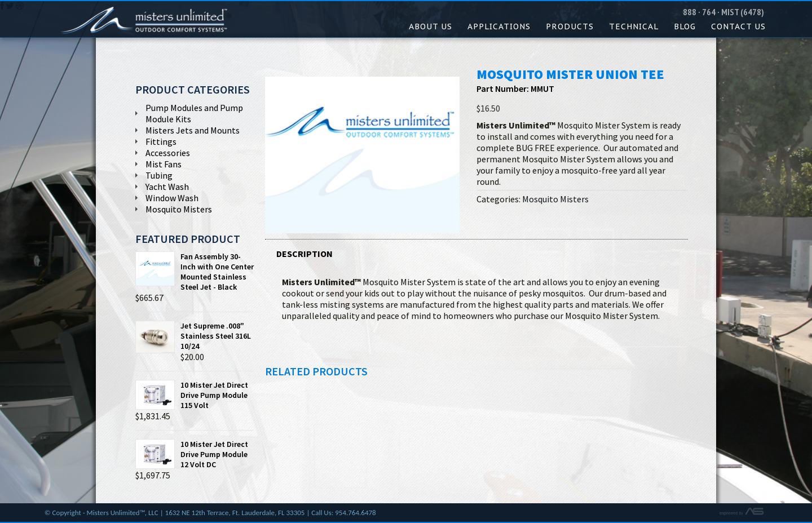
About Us (431, 26)
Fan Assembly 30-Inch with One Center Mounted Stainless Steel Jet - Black (195, 272)
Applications (499, 26)
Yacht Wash (167, 187)
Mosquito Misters (555, 199)
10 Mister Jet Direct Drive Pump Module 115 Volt (192, 395)
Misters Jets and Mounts (193, 130)
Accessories (168, 153)
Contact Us (738, 26)
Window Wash (172, 198)
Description (304, 254)
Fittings (161, 141)
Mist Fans (164, 164)
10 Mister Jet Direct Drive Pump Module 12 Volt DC (192, 454)
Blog (685, 26)
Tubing (159, 175)
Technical (634, 26)
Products (570, 26)
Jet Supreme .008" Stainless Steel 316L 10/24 (193, 336)
